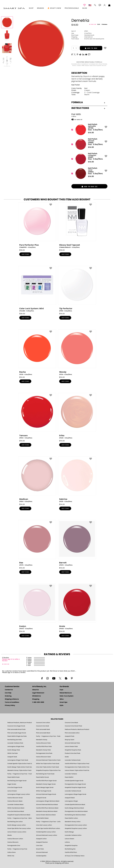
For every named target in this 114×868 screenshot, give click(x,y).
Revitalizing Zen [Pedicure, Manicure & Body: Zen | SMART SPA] (70, 849)
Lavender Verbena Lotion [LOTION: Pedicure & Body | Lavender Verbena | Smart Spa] (73, 835)
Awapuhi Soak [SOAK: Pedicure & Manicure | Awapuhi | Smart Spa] (12, 757)
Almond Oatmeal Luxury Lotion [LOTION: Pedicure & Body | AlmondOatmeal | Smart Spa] (47, 835)
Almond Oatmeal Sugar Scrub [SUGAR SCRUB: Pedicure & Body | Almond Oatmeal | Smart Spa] (46, 794)
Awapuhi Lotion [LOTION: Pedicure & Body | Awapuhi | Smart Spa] (41, 839)
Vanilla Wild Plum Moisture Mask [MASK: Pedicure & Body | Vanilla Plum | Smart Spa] (47, 808)
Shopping (36, 699)
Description (79, 73)
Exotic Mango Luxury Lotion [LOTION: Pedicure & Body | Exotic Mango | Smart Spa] (17, 825)
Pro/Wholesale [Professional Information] (72, 8)
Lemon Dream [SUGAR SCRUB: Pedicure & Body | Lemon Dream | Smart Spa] (12, 791)
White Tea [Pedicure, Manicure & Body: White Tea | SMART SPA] (11, 856)
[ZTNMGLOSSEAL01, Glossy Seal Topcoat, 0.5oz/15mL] (77, 225)
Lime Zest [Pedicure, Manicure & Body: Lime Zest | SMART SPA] (39, 846)
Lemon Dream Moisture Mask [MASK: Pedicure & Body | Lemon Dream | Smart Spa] (46, 815)
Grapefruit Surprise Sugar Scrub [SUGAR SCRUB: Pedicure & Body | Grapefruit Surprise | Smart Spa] (75, 787)
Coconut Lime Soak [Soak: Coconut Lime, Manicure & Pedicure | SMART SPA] (43, 726)
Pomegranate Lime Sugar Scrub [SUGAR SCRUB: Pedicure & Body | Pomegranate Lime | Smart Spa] (75, 784)
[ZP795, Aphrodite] (89, 130)
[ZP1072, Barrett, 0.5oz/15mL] (77, 543)
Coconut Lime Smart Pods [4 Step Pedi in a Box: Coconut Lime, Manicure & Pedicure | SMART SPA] (73, 726)
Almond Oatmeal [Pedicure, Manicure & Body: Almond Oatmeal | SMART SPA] (42, 852)
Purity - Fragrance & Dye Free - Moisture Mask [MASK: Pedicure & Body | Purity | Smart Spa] (20, 818)
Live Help (8, 693)
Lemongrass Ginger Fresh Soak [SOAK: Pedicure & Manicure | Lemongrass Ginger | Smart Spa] (18, 760)
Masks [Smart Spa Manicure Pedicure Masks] (10, 835)
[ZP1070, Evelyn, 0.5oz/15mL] (37, 607)
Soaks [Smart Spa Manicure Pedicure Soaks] (67, 757)
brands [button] (40, 8)
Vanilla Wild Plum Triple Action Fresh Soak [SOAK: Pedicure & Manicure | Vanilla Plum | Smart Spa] (77, 764)
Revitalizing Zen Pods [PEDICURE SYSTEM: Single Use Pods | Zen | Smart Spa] (15, 740)
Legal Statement (38, 693)
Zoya (61, 690)
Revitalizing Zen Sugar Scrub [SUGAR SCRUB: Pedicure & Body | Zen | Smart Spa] (17, 781)
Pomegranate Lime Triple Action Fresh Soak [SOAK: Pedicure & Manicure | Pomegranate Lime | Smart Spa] (77, 767)
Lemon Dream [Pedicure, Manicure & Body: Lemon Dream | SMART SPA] (70, 839)
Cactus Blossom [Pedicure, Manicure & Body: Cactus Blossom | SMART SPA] (13, 842)
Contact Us (9, 690)
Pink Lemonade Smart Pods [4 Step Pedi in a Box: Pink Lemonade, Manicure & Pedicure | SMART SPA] (17, 729)
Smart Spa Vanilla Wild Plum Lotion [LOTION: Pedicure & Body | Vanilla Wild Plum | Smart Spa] (48, 828)
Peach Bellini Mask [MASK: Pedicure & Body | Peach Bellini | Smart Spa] (42, 818)
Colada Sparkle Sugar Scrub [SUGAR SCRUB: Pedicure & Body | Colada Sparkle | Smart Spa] (74, 781)
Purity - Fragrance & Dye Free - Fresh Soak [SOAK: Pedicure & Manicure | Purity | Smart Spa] (20, 774)
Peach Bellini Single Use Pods (17, 736)
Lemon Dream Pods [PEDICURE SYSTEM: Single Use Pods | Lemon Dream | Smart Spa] (71, 746)
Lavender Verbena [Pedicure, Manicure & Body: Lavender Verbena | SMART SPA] (71, 774)
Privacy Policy (10, 705)
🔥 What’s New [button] (54, 8)
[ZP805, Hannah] (89, 144)
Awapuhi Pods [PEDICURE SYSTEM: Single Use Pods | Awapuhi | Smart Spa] (70, 736)
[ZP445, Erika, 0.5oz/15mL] (77, 416)
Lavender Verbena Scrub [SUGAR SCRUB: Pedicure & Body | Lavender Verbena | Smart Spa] (73, 791)
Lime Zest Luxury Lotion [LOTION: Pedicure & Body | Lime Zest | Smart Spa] (44, 825)
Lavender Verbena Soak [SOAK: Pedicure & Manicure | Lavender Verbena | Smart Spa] (73, 760)
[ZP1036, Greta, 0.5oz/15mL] (77, 607)
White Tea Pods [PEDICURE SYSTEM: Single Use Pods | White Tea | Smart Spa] (13, 753)
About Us (35, 690)
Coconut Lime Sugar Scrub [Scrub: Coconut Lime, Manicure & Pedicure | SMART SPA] (16, 726)
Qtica (62, 699)
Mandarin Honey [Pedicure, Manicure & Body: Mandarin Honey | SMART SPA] (42, 740)
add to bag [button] (88, 48)
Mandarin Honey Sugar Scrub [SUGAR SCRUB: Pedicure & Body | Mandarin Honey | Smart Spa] (46, 784)
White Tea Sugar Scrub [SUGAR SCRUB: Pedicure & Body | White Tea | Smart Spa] (44, 791)
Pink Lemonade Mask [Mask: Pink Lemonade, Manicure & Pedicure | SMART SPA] (43, 733)
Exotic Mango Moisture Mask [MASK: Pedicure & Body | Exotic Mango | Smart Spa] (74, 808)
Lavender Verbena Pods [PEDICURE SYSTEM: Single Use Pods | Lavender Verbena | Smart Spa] (15, 743)
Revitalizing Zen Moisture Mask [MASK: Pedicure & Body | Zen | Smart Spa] (75, 815)
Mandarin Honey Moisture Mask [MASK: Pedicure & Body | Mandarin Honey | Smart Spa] (47, 811)
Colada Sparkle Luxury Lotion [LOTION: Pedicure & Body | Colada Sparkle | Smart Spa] (46, 832)
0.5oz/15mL (81, 33)
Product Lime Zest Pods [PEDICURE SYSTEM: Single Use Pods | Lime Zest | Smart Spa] (73, 753)
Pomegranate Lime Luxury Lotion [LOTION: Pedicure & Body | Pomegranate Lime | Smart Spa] (76, 825)
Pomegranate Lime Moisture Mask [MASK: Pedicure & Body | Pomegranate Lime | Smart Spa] (76, 811)
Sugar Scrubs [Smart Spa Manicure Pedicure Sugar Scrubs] (12, 784)
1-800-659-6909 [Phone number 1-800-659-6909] (38, 702)
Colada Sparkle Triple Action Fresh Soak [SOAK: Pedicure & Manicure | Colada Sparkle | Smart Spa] (20, 764)
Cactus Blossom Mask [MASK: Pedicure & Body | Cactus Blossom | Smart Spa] (15, 801)
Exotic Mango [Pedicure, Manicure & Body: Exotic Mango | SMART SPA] (69, 832)
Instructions (88, 108)
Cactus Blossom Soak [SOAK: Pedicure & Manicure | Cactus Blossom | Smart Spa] (43, 757)
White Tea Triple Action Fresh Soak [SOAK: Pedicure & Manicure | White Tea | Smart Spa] (48, 764)
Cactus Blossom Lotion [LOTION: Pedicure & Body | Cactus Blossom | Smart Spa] (15, 839)
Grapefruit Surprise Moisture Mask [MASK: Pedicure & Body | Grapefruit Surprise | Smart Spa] (19, 815)
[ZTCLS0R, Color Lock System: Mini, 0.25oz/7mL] (37, 289)
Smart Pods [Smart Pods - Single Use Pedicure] (40, 849)
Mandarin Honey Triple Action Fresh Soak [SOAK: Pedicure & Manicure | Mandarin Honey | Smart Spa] (20, 770)
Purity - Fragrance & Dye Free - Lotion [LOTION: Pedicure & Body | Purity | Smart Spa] (48, 822)
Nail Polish (76, 85)
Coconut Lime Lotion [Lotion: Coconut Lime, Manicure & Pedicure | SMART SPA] (43, 723)
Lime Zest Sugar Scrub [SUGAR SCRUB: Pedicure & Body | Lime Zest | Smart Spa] (15, 787)
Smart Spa (63, 702)
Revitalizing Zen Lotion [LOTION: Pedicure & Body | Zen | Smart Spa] (15, 822)
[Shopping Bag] (109, 5)
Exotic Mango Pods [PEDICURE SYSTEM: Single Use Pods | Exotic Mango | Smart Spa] (14, 750)
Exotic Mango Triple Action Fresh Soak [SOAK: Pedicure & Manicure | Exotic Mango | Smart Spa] (20, 767)
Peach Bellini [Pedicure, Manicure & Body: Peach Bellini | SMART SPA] (69, 777)
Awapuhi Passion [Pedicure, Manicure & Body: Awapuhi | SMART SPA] (42, 842)
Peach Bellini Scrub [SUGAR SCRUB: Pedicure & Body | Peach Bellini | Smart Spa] (42, 777)
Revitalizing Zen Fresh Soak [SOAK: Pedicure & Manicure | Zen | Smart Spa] (45, 774)
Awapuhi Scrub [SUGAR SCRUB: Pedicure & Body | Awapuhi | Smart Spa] (41, 798)
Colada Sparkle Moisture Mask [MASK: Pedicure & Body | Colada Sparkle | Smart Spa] (75, 805)
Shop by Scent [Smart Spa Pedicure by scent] (70, 740)
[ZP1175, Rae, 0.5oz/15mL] (37, 543)
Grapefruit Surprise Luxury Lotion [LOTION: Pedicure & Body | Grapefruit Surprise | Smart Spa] (76, 828)
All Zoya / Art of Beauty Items (75, 856)
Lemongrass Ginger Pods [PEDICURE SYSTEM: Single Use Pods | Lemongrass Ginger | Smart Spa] (16, 746)
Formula (88, 102)
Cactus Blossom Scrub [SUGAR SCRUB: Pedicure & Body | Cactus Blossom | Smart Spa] (15, 798)
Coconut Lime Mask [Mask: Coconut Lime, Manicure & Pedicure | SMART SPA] (71, 723)
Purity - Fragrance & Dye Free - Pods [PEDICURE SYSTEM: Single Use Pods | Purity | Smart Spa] (48, 736)
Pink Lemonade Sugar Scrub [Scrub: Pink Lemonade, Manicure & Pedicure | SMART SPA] (17, 733)
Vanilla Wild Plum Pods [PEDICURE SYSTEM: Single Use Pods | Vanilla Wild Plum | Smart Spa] (44, 746)
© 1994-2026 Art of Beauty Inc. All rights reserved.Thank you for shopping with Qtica (57, 862)
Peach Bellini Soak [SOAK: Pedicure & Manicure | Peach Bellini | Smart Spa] (13, 777)
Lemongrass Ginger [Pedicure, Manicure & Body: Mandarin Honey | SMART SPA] (71, 801)
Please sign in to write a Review (11, 660)
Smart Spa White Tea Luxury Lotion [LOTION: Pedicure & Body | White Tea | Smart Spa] (19, 828)
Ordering (8, 696)
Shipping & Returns (12, 699)
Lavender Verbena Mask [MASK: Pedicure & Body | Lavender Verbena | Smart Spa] (15, 805)
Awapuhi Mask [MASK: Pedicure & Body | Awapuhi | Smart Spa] (70, 798)
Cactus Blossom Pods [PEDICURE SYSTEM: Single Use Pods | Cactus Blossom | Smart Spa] (43, 743)
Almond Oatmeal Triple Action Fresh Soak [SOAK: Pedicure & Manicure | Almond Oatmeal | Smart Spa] (48, 760)
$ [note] (91, 133)
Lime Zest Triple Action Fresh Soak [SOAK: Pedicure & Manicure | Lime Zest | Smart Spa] (48, 767)
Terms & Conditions (12, 702)
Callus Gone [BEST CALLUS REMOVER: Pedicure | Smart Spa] (11, 852)
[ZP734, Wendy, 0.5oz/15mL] (77, 352)
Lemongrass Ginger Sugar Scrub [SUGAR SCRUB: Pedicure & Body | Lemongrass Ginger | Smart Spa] (75, 794)
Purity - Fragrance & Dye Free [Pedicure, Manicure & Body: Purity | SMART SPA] (17, 849)
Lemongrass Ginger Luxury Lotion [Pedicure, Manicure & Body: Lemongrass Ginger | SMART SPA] (19, 794)
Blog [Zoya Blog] (85, 8)
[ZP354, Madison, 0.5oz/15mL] (37, 479)
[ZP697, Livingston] (89, 159)
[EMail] (86, 54)
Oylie (61, 705)
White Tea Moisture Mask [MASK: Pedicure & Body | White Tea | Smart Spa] (16, 808)
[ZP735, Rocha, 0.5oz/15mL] (37, 352)
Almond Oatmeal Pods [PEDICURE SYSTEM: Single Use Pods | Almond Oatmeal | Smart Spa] (72, 743)
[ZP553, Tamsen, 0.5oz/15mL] (37, 416)
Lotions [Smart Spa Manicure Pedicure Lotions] (67, 842)
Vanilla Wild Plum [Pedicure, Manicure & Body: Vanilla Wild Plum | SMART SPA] (71, 852)
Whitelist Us (37, 696)
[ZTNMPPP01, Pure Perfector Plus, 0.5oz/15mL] (37, 225)
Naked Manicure (66, 693)
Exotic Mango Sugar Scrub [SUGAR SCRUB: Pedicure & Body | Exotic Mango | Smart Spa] (45, 787)
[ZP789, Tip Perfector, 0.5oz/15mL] (77, 289)
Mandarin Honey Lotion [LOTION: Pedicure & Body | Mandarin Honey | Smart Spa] (73, 822)
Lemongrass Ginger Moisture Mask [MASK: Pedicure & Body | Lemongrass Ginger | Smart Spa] (48, 801)
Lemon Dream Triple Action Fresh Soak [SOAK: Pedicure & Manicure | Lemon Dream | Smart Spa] (77, 770)
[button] (14, 8)
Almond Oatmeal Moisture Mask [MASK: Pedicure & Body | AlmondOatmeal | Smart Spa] (47, 805)
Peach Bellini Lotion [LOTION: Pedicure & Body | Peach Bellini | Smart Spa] (71, 818)
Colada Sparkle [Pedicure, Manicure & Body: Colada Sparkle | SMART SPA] (41, 856)
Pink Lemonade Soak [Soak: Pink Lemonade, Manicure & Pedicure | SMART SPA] (43, 729)
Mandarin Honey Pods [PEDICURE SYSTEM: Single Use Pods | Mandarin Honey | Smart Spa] (43, 750)
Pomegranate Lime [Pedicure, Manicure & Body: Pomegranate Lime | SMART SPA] (14, 846)
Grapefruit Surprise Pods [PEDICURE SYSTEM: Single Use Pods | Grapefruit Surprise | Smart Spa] (73, 750)
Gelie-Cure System (67, 696)
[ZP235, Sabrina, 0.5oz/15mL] (77, 479)
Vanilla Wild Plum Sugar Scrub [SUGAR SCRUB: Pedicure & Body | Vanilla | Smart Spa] (46, 781)
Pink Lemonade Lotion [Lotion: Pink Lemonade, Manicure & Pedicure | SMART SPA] (72, 733)
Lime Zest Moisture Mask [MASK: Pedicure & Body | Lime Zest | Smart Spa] (16, 811)
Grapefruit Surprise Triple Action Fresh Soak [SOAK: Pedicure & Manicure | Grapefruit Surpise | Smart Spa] (48, 770)
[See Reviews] (98, 24)
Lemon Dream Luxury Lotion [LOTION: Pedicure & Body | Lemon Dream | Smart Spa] (17, 832)
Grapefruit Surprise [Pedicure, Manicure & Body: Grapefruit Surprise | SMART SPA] (71, 846)
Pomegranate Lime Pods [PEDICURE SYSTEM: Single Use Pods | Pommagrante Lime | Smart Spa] (44, 753)
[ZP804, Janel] (89, 174)
